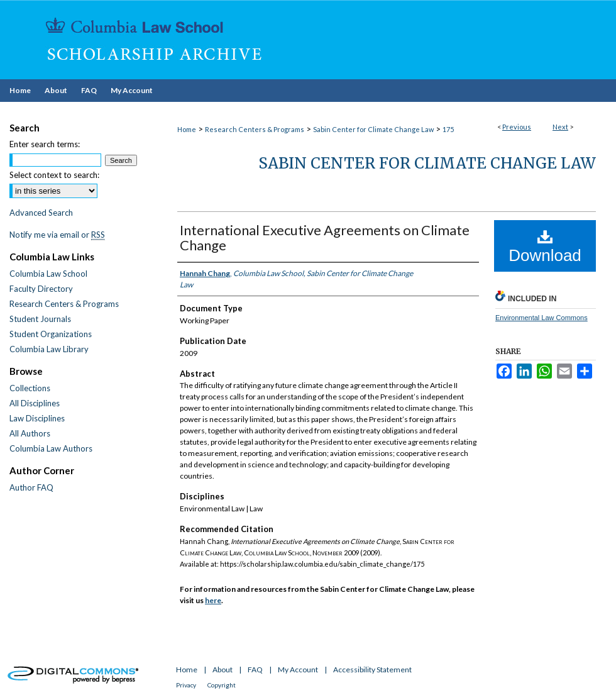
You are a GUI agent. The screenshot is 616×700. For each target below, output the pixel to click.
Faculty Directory (41, 289)
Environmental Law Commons (542, 318)
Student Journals (40, 319)
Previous (517, 127)
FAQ (255, 669)
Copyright (222, 685)
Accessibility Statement (372, 669)
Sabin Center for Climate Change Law (373, 129)
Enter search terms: (45, 144)
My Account (298, 669)
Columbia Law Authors (51, 448)
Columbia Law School (48, 274)
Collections (30, 388)
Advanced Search (41, 213)
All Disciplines (35, 403)
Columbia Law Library (49, 349)
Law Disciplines (37, 418)
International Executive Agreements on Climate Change (325, 237)
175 (448, 129)
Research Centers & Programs (255, 129)
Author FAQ (31, 487)
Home (187, 129)
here (213, 600)
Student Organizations (51, 334)
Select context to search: (54, 175)
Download (545, 247)
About (223, 669)
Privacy (186, 685)
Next (560, 127)
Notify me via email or (57, 235)
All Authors (30, 433)
